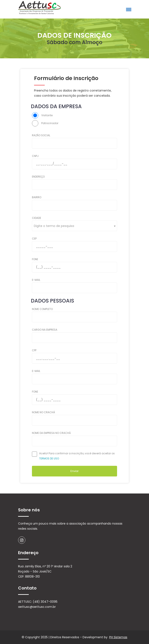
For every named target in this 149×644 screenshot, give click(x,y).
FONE (35, 259)
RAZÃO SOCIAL (41, 135)
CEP (34, 239)
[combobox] (74, 226)
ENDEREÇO (38, 177)
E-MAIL (36, 280)
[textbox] (55, 226)
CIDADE (37, 218)
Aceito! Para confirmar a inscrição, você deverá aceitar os (77, 456)
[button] (128, 9)
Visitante (47, 115)
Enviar (75, 471)
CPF (34, 350)
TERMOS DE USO (49, 458)
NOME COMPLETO (42, 309)
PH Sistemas (118, 637)
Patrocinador (50, 123)
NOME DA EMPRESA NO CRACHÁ (51, 433)
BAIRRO (37, 197)
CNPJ (35, 156)
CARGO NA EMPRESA (45, 330)
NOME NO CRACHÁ (43, 412)
